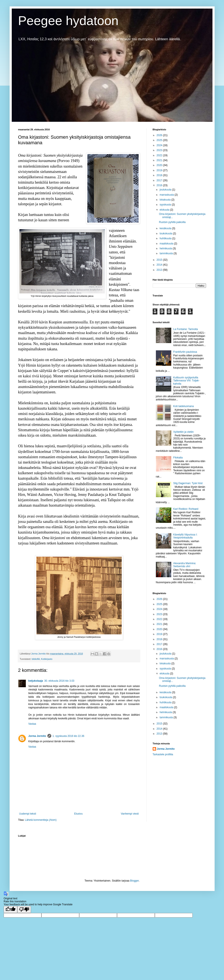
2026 (160, 135)
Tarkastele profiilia (163, 754)
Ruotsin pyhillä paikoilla (172, 222)
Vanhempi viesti (130, 814)
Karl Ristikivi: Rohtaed (186, 509)
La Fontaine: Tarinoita (185, 329)
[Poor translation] (24, 909)
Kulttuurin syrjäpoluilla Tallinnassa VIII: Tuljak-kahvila (186, 381)
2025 (160, 140)
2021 (160, 160)
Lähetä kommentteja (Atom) (41, 820)
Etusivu (78, 814)
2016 (160, 185)
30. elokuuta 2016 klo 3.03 (59, 681)
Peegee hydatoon (68, 21)
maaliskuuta (167, 244)
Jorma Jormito (37, 736)
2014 (160, 265)
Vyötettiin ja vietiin (183, 432)
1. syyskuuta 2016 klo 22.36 (68, 736)
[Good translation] (10, 909)
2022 (160, 155)
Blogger (134, 881)
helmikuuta (166, 248)
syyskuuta (166, 205)
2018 (160, 175)
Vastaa (32, 724)
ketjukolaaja (36, 681)
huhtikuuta (166, 238)
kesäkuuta (166, 228)
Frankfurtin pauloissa (185, 352)
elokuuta (165, 210)
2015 (160, 260)
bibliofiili (36, 659)
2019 (160, 170)
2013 (160, 270)
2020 (160, 165)
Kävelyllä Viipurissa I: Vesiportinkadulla (185, 536)
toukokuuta (166, 233)
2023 (160, 150)
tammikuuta (166, 253)
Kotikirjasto (47, 659)
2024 (160, 145)
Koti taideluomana (183, 406)
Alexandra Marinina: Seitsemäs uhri (185, 565)
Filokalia (178, 458)
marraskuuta (167, 195)
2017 (160, 180)
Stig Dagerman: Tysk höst (188, 483)
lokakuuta (165, 200)
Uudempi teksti (28, 814)
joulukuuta (166, 190)
